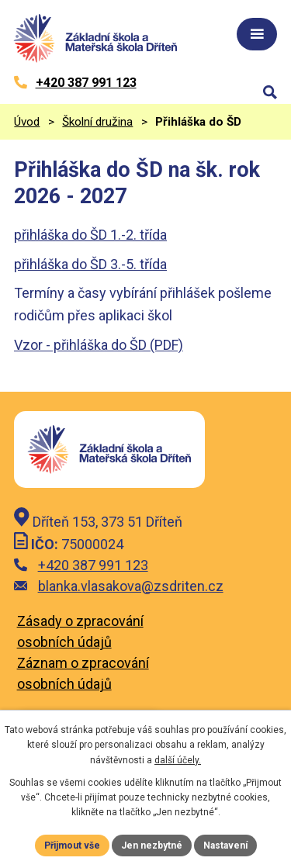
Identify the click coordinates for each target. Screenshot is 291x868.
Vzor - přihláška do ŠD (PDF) (99, 345)
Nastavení (225, 846)
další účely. (178, 760)
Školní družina (97, 122)
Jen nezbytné (152, 846)
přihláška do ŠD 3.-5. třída (90, 264)
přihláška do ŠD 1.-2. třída (90, 235)
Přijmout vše (72, 846)
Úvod (27, 122)
